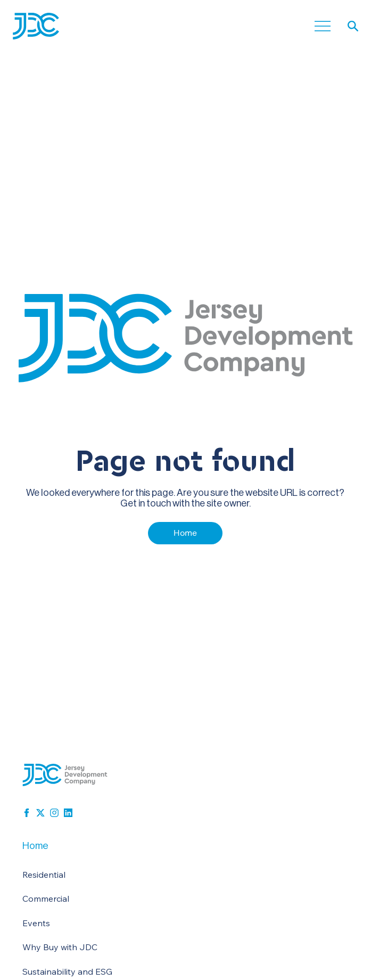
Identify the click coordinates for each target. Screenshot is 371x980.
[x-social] (40, 813)
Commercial (46, 899)
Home (35, 846)
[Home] (185, 533)
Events (36, 923)
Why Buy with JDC (60, 947)
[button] (353, 26)
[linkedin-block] (68, 813)
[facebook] (27, 813)
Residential (44, 875)
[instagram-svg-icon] (54, 813)
